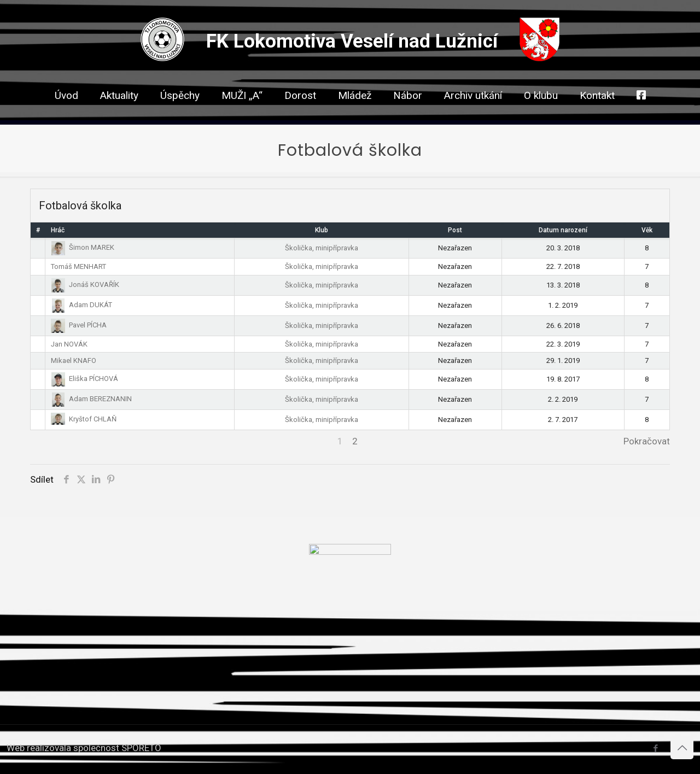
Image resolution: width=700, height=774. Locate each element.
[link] (300, 115)
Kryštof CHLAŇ (84, 419)
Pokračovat (647, 441)
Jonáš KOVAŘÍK (85, 285)
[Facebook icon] (655, 748)
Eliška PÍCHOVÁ (84, 379)
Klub (322, 230)
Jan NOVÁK (69, 344)
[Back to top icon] (682, 748)
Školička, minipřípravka (322, 248)
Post (455, 230)
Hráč (58, 230)
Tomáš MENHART (78, 266)
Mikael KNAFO (74, 360)
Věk (647, 230)
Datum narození (563, 230)
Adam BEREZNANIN (91, 399)
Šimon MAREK (83, 247)
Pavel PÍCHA (79, 325)
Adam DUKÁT (81, 305)
